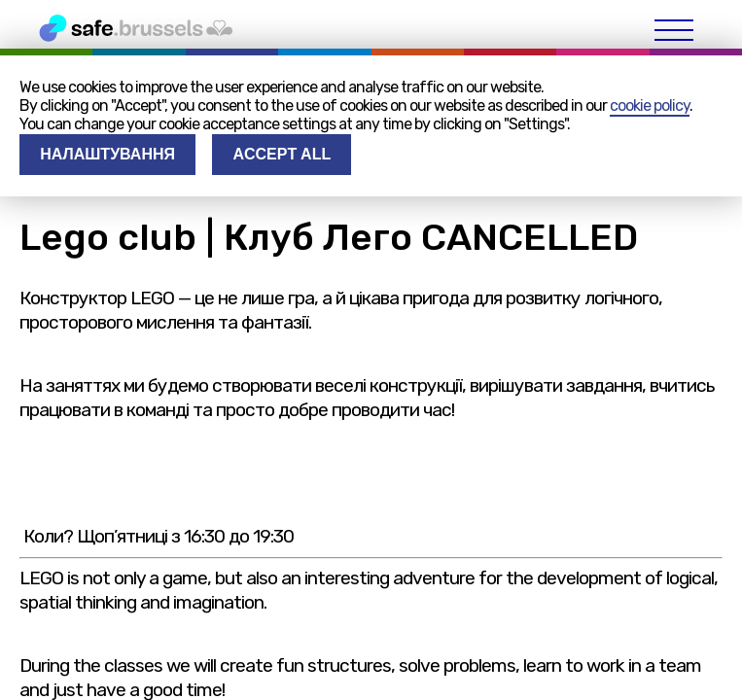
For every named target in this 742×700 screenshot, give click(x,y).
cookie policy (650, 105)
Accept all (282, 154)
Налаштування (107, 154)
